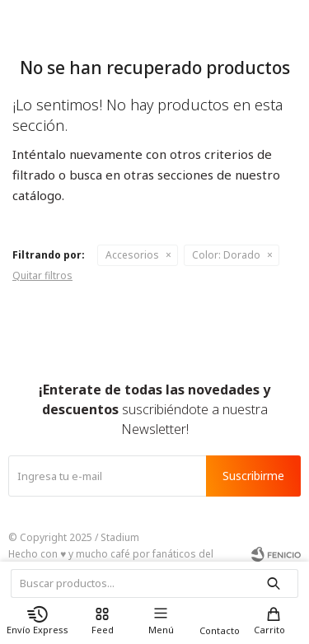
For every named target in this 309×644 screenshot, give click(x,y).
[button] (274, 621)
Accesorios (132, 255)
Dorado (226, 255)
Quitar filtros (42, 275)
